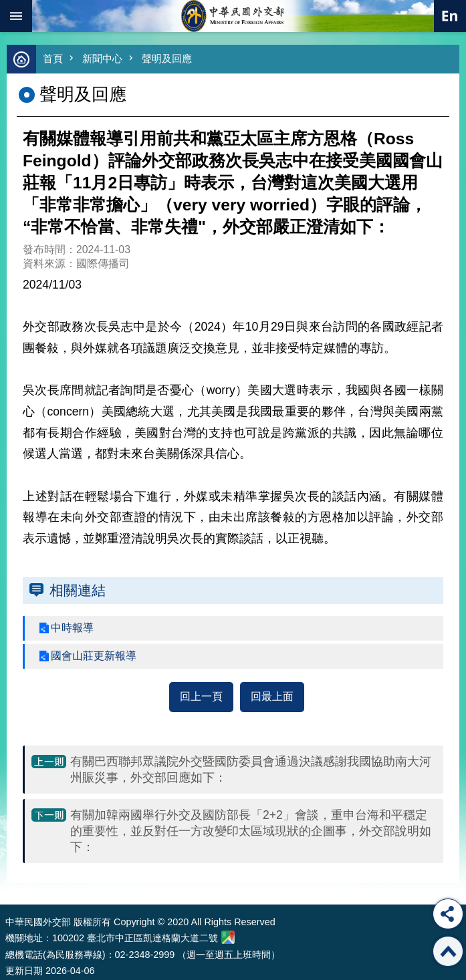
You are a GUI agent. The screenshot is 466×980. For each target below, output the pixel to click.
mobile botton (16, 16)
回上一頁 (201, 696)
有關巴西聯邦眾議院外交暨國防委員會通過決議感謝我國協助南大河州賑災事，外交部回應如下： (251, 770)
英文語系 (450, 16)
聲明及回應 (167, 58)
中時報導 (72, 628)
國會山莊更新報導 (94, 656)
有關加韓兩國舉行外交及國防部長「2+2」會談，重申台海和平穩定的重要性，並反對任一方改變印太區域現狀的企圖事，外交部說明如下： (251, 831)
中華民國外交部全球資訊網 (233, 16)
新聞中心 (102, 58)
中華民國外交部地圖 (228, 937)
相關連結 (78, 590)
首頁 (53, 58)
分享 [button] (448, 914)
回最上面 (272, 696)
